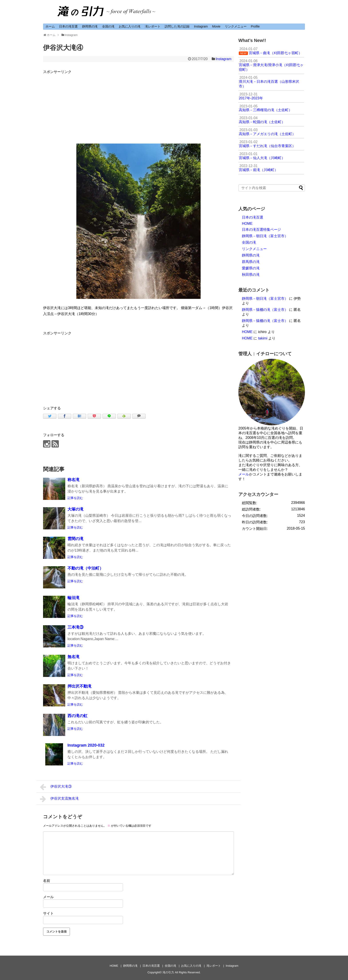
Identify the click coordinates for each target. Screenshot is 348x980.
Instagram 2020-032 (86, 745)
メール (48, 897)
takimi (263, 338)
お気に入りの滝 (130, 26)
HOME (247, 224)
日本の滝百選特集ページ (261, 230)
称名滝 (73, 480)
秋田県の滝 (251, 275)
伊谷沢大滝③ (56, 787)
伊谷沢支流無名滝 (59, 799)
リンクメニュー (236, 26)
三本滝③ (75, 627)
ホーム (50, 26)
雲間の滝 (75, 539)
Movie (216, 26)
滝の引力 (168, 972)
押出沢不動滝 (79, 686)
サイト (48, 913)
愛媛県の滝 (251, 268)
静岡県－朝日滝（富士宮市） (265, 236)
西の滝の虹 (77, 716)
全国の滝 (108, 26)
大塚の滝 (75, 509)
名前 (47, 881)
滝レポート (153, 26)
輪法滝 (73, 598)
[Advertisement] (138, 106)
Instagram (201, 26)
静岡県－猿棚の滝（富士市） (265, 310)
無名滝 (73, 657)
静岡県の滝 (90, 26)
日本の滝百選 (68, 26)
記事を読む (75, 498)
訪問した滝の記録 (177, 26)
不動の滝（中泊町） (85, 568)
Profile (255, 26)
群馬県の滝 (251, 262)
